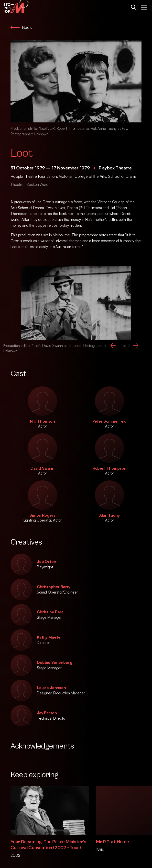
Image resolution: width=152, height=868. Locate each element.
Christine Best (50, 612)
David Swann (43, 468)
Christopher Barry (54, 587)
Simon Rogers (42, 515)
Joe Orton (47, 561)
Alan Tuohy (109, 515)
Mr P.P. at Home (113, 842)
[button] (113, 345)
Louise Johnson (51, 688)
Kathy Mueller (50, 637)
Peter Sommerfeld (109, 421)
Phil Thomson (43, 421)
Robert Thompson (110, 468)
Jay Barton (47, 713)
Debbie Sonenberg (54, 662)
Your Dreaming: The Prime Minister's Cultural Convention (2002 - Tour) (48, 845)
